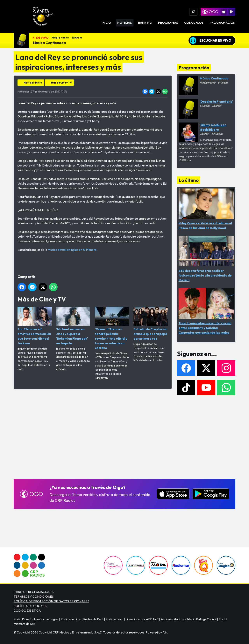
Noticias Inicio (33, 83)
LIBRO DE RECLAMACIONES (34, 592)
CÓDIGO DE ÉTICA (27, 611)
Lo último (189, 180)
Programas (168, 23)
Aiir (165, 632)
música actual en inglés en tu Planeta (72, 250)
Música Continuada (50, 43)
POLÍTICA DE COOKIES (30, 606)
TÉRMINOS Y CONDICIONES (34, 596)
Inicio (106, 23)
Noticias (125, 23)
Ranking (145, 23)
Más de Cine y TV (61, 83)
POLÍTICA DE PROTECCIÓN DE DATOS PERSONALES (51, 601)
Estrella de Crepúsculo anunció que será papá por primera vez (151, 324)
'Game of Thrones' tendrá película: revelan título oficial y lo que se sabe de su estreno (112, 328)
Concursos (194, 23)
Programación (223, 23)
